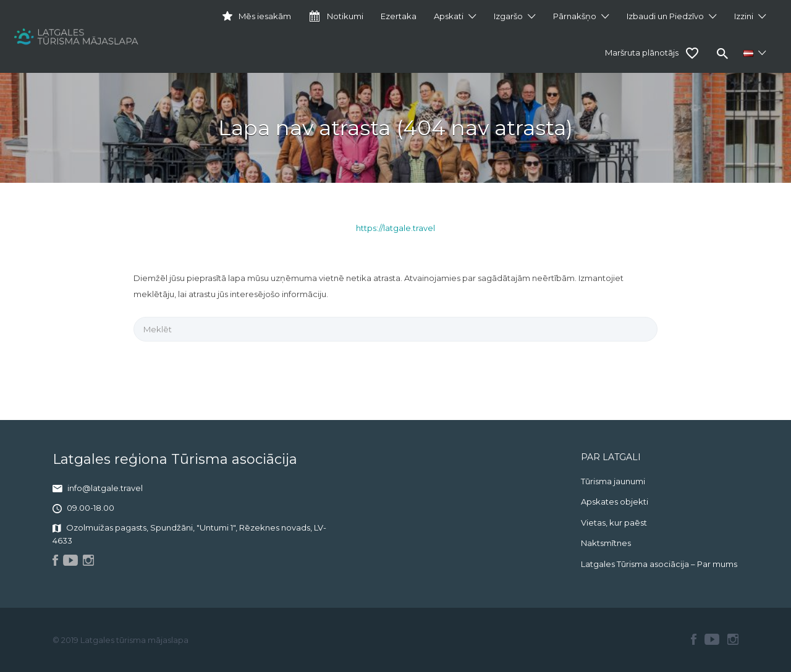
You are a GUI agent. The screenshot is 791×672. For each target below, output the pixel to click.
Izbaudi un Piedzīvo (665, 16)
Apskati (449, 16)
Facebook (694, 639)
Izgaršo (508, 16)
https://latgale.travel (395, 228)
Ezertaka (399, 16)
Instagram (733, 639)
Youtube (712, 639)
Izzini (744, 16)
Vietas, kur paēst (614, 523)
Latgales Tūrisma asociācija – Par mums (659, 564)
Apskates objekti (615, 502)
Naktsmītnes (606, 543)
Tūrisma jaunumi (613, 481)
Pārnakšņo (575, 16)
